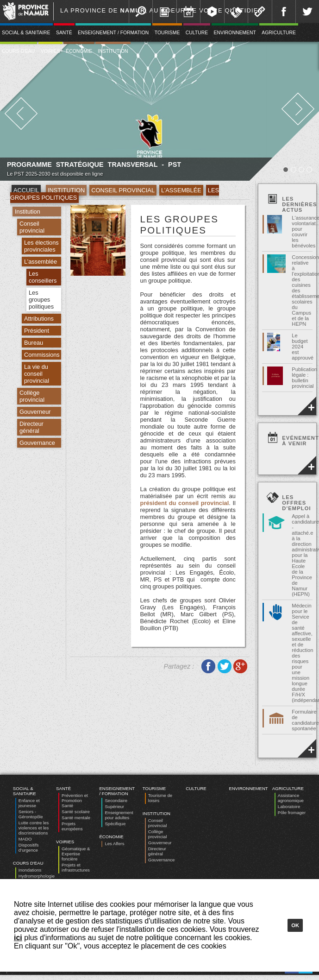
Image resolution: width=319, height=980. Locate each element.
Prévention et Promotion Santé (75, 800)
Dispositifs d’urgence (29, 847)
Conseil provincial (123, 190)
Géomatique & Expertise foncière (76, 854)
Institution (113, 51)
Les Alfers (114, 844)
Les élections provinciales (41, 246)
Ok (295, 925)
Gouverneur (35, 412)
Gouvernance (37, 443)
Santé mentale (76, 818)
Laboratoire (289, 806)
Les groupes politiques (41, 300)
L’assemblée (181, 190)
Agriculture (279, 33)
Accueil (26, 190)
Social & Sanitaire (25, 791)
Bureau (34, 343)
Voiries (50, 51)
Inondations (30, 870)
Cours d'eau (28, 863)
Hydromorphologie (37, 876)
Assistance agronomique (291, 798)
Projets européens (72, 826)
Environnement (235, 33)
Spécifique (115, 824)
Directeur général (31, 427)
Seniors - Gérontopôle (31, 814)
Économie (79, 51)
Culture (197, 33)
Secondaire (116, 800)
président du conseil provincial (185, 503)
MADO (25, 839)
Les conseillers (43, 277)
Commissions (42, 355)
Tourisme (167, 33)
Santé (64, 33)
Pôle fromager (292, 812)
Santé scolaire (76, 812)
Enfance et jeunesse (29, 803)
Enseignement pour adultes (119, 815)
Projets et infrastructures (76, 867)
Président (37, 331)
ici (18, 938)
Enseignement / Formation (113, 33)
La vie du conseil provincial (37, 374)
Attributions (39, 319)
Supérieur (114, 806)
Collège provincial (32, 396)
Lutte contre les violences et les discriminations (34, 828)
